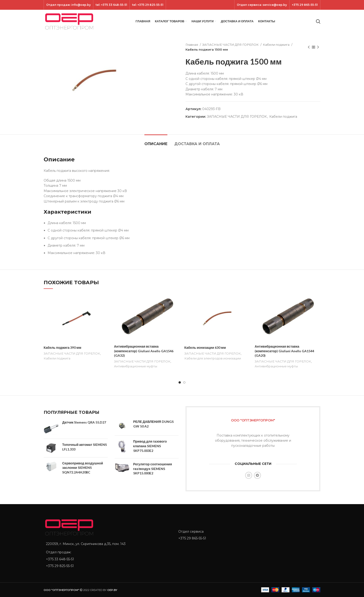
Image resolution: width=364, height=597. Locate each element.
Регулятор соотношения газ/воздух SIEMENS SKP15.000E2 (153, 469)
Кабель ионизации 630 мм (205, 347)
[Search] (318, 21)
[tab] (156, 142)
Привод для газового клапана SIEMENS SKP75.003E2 (150, 446)
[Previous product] (309, 47)
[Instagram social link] (249, 475)
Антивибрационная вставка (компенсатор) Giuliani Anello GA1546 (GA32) (144, 351)
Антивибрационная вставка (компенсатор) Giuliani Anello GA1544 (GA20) (284, 351)
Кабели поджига (276, 45)
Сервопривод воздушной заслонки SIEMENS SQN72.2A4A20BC (83, 468)
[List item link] (107, 559)
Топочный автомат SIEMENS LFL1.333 (84, 447)
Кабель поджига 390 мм (62, 347)
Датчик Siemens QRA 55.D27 (84, 422)
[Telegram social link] (257, 475)
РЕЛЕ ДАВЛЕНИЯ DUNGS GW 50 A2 (153, 424)
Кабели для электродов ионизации (213, 358)
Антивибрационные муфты (136, 366)
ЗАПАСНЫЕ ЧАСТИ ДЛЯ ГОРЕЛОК (231, 45)
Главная (192, 45)
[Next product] (318, 47)
